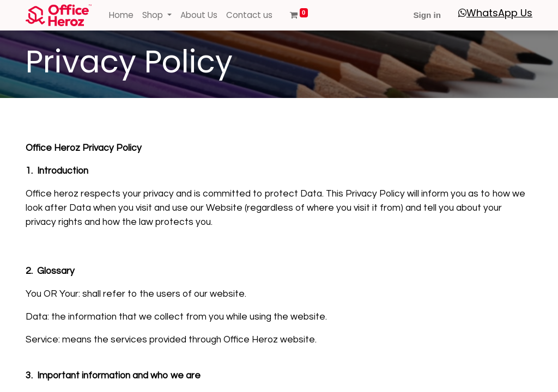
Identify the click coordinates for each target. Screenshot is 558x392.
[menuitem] (121, 16)
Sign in (427, 15)
